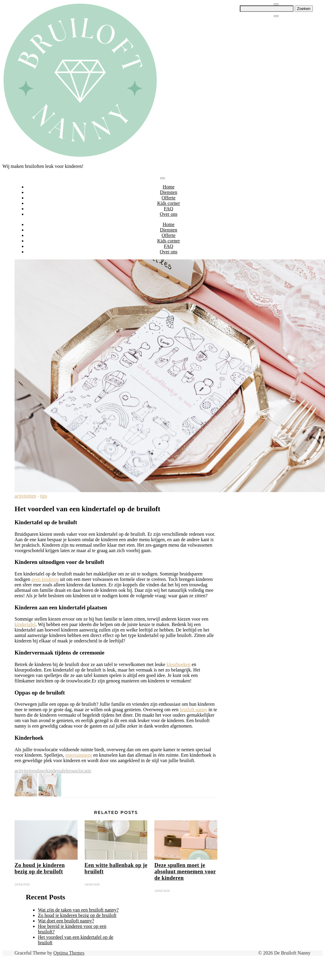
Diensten (169, 192)
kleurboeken (178, 664)
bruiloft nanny (194, 710)
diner (41, 771)
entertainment (79, 755)
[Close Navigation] (276, 16)
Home (168, 187)
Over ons (169, 214)
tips (44, 496)
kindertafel (25, 624)
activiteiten (25, 496)
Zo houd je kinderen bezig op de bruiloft (40, 868)
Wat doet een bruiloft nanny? (66, 921)
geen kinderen (45, 579)
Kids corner (168, 203)
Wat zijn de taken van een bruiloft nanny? (78, 910)
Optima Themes (69, 953)
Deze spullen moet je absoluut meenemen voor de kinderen (185, 872)
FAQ (169, 209)
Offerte (169, 198)
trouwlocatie (79, 771)
